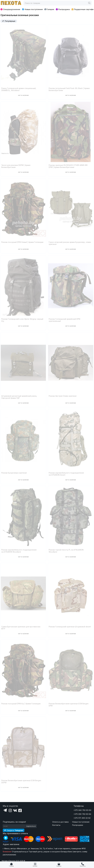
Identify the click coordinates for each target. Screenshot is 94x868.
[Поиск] (89, 3)
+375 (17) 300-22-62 (82, 818)
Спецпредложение (10, 9)
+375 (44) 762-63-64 (82, 810)
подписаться (31, 826)
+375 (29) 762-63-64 (82, 814)
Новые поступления (32, 9)
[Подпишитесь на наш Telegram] (14, 830)
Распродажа (63, 9)
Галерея (49, 9)
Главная (11, 866)
